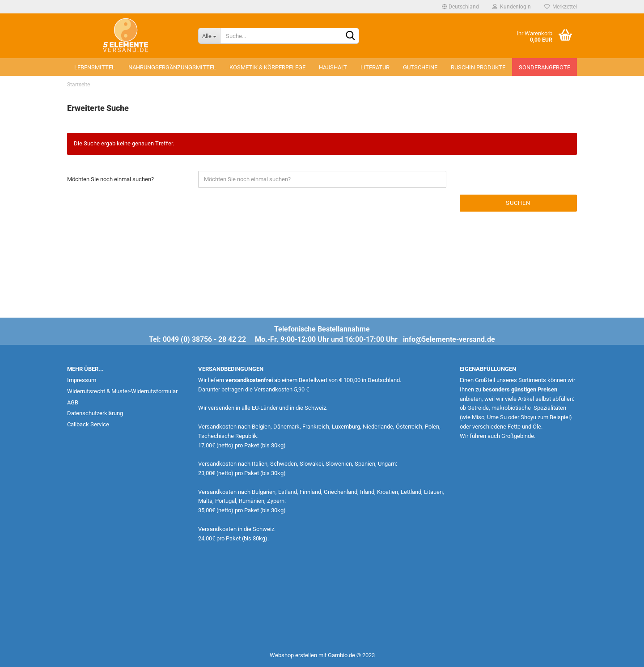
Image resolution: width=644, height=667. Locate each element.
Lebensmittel (95, 67)
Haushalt (333, 67)
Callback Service (88, 424)
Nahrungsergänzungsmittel (172, 67)
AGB (73, 402)
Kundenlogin (512, 7)
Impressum (82, 380)
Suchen (518, 203)
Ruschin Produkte (478, 67)
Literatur (375, 67)
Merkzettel (561, 7)
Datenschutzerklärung (95, 413)
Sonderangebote (544, 67)
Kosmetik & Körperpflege (267, 67)
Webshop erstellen (293, 655)
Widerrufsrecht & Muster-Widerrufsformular (122, 391)
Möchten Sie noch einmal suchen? (110, 179)
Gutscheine (420, 67)
